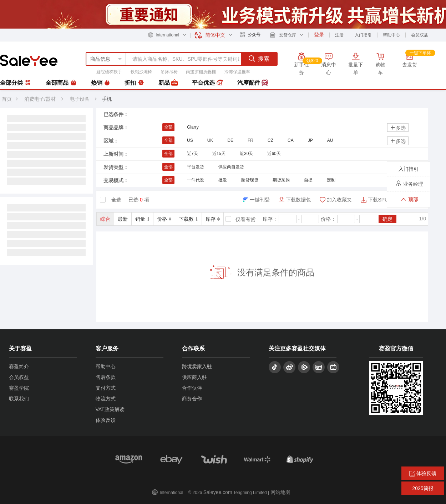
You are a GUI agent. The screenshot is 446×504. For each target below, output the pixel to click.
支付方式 (106, 388)
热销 (101, 83)
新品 (168, 83)
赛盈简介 (19, 366)
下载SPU (378, 200)
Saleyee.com (218, 492)
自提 (308, 180)
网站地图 (280, 492)
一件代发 (196, 180)
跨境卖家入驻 (197, 366)
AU (330, 140)
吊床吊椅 (169, 72)
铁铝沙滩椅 (141, 72)
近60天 (274, 154)
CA (291, 140)
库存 (213, 219)
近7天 (192, 154)
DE (230, 140)
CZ (270, 140)
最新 (123, 219)
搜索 (259, 59)
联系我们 (19, 399)
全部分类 (16, 83)
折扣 (134, 83)
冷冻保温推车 (237, 72)
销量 (142, 219)
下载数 (188, 219)
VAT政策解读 (110, 409)
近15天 (219, 154)
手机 (107, 99)
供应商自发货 (231, 167)
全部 (168, 127)
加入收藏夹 (339, 200)
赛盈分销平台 (29, 60)
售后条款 (106, 377)
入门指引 (363, 35)
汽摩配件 (253, 83)
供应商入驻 (194, 377)
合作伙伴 (192, 388)
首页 (7, 99)
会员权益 (420, 35)
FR (250, 140)
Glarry (193, 127)
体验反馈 (106, 420)
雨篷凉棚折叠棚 (201, 72)
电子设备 (80, 99)
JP (310, 140)
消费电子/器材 (40, 99)
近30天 (246, 154)
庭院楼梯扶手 (109, 72)
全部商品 (61, 83)
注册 (339, 35)
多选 (398, 128)
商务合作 (192, 399)
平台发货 (196, 167)
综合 (105, 219)
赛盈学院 (19, 388)
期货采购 (281, 180)
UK (210, 140)
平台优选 (207, 83)
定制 (331, 180)
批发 (223, 180)
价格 (164, 219)
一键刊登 (260, 200)
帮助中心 (391, 35)
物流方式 (106, 399)
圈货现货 (250, 180)
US (190, 140)
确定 (387, 219)
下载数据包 (298, 200)
